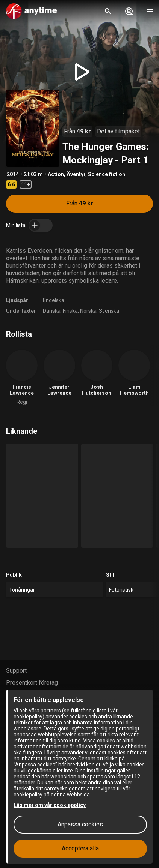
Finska (70, 311)
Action (56, 174)
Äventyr (76, 174)
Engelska (54, 300)
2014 (13, 174)
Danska (52, 311)
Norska (88, 311)
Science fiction (107, 174)
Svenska (109, 311)
